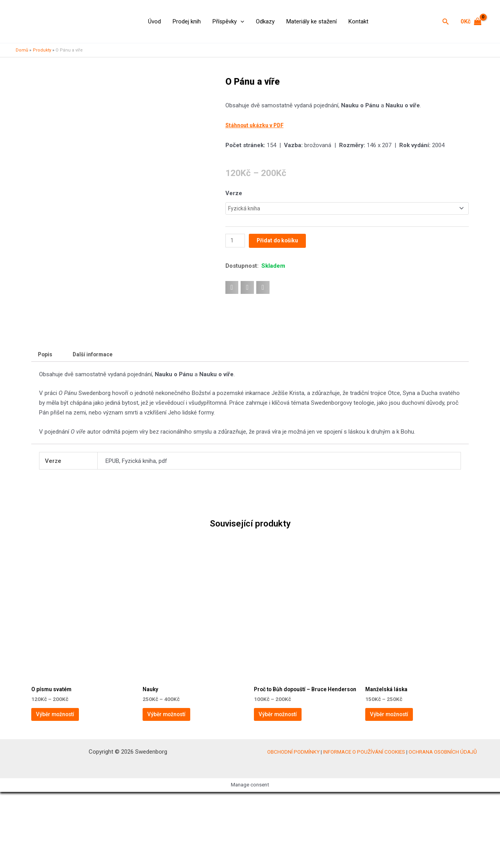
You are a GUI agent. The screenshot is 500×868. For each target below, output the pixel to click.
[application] (240, 21)
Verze (234, 193)
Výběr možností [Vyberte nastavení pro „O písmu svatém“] (64, 781)
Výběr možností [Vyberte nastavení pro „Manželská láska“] (398, 781)
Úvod (154, 21)
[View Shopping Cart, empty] (471, 22)
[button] (446, 22)
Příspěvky (228, 21)
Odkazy (265, 21)
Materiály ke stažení (312, 21)
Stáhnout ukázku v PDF (257, 125)
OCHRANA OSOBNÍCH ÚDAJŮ (443, 828)
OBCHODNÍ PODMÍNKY (293, 828)
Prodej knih (187, 21)
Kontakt (358, 21)
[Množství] (236, 242)
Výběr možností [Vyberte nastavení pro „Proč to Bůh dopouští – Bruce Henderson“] (287, 787)
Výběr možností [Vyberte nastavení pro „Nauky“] (176, 781)
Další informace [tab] (97, 416)
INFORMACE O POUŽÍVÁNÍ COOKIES (364, 828)
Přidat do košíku (280, 242)
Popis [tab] (46, 416)
